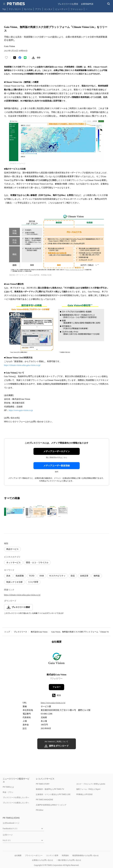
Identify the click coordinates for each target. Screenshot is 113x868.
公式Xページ (8, 835)
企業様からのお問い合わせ (43, 860)
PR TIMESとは (8, 787)
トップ (7, 632)
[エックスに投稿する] (15, 58)
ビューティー (61, 9)
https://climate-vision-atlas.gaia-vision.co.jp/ (22, 365)
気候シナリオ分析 (14, 582)
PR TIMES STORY (43, 784)
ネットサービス (13, 563)
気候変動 (20, 576)
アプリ (38, 9)
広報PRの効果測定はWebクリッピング (51, 805)
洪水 (8, 576)
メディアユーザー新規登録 (57, 466)
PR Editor (40, 810)
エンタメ (48, 9)
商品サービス (12, 549)
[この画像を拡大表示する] (14, 511)
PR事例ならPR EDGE (84, 794)
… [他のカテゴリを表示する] (86, 9)
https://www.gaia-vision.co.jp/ (53, 703)
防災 (73, 576)
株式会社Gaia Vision (39, 632)
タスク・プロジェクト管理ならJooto (91, 784)
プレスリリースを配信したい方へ (16, 803)
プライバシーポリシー (34, 855)
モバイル (28, 9)
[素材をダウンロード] (33, 58)
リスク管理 (33, 582)
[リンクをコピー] (39, 58)
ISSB (42, 576)
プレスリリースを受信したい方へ (16, 797)
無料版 (97, 576)
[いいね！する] (6, 58)
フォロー (57, 687)
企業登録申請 (87, 4)
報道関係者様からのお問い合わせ (86, 855)
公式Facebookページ (11, 823)
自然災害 (84, 576)
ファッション (77, 9)
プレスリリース (20, 632)
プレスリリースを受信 (68, 4)
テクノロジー (15, 9)
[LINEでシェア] (25, 58)
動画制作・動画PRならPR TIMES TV (50, 789)
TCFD (32, 576)
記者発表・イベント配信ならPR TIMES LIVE (53, 794)
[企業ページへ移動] (56, 659)
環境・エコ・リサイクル (37, 563)
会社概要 (18, 855)
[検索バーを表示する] (109, 4)
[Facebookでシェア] (20, 58)
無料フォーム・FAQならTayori (88, 789)
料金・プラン (8, 792)
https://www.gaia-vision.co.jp (21, 410)
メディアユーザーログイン (57, 451)
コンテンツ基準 (52, 855)
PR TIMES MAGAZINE (45, 800)
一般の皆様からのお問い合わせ (69, 860)
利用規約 (65, 855)
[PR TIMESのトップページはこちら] (16, 4)
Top (4, 9)
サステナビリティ (57, 576)
